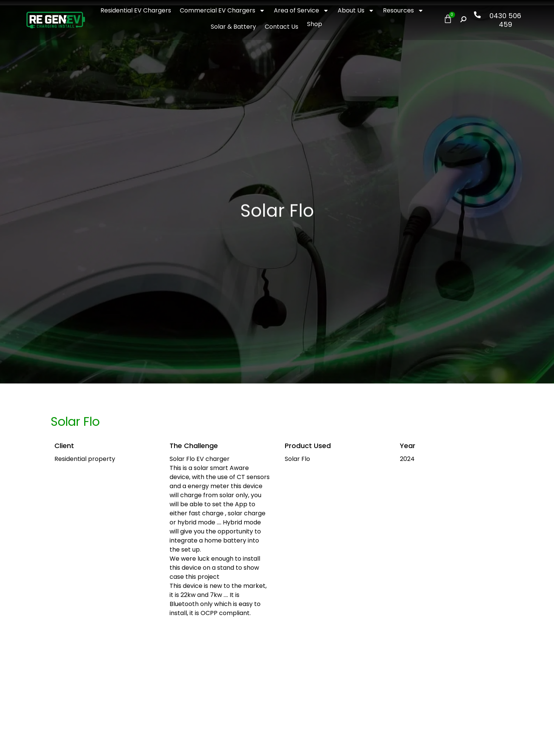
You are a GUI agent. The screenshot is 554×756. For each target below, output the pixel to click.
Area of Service (301, 11)
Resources (403, 11)
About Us (356, 11)
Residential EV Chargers (136, 10)
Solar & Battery (233, 27)
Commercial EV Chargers (222, 11)
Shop (315, 24)
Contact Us (282, 27)
